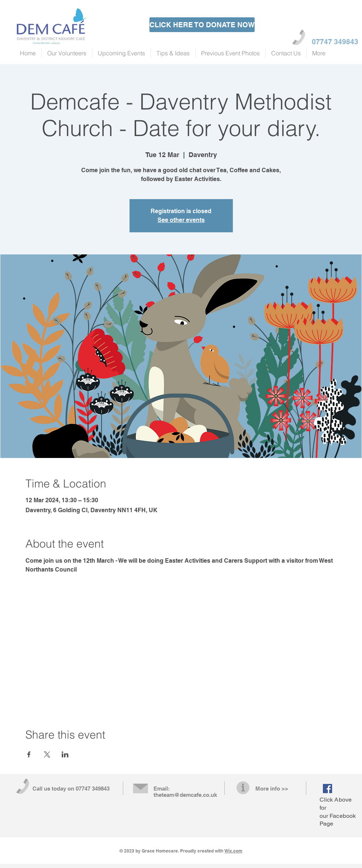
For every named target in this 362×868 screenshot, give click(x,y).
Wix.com (233, 851)
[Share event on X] (47, 754)
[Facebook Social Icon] (327, 789)
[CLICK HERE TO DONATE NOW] (202, 25)
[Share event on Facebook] (29, 754)
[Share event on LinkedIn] (65, 754)
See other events (181, 220)
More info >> (272, 789)
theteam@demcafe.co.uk (185, 795)
